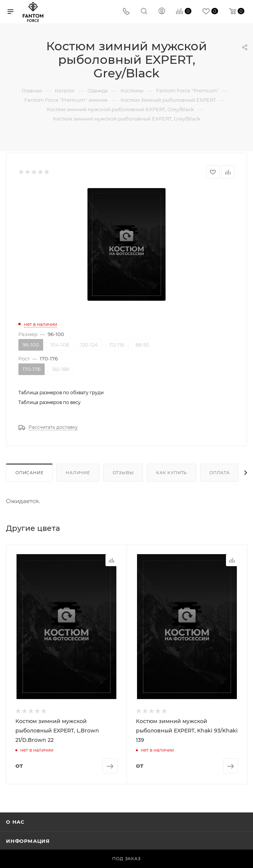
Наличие (78, 473)
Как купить (172, 473)
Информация (28, 840)
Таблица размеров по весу (50, 402)
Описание (29, 473)
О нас (15, 821)
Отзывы (123, 473)
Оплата (220, 473)
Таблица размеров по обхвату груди (61, 393)
